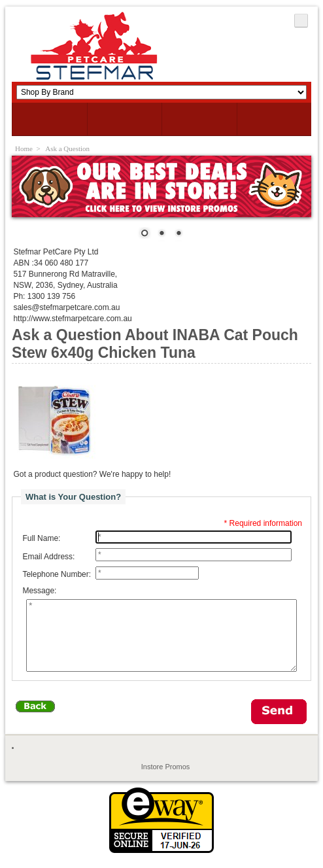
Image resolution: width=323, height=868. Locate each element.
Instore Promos (166, 780)
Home (24, 148)
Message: (39, 591)
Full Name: (41, 538)
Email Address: (48, 557)
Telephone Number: (57, 574)
